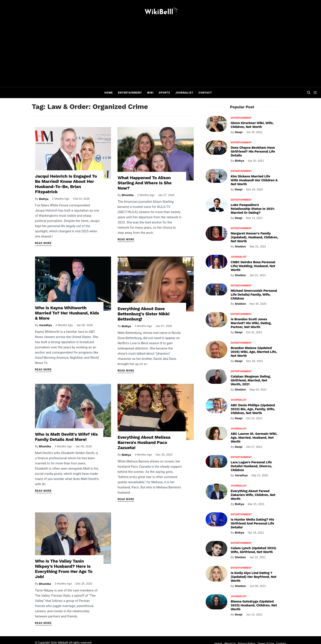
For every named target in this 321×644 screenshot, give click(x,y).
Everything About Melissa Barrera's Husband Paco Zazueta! (144, 442)
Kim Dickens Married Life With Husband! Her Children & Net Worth (254, 180)
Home (109, 93)
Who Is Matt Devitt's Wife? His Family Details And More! (66, 437)
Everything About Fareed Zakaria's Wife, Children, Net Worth (253, 495)
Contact (205, 93)
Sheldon (240, 246)
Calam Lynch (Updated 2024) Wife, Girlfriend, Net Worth (253, 550)
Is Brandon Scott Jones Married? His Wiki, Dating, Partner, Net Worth (251, 323)
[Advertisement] (165, 55)
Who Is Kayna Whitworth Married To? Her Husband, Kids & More (67, 313)
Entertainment (130, 93)
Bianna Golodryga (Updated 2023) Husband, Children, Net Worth (254, 605)
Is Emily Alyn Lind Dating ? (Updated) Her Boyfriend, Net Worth (254, 577)
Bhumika (128, 195)
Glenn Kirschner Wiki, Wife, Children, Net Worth (252, 125)
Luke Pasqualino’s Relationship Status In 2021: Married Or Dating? (253, 209)
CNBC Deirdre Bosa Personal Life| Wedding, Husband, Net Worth (253, 266)
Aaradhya (45, 325)
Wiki (150, 93)
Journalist (184, 93)
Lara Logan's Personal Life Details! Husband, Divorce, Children (251, 466)
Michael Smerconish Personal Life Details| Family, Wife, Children (254, 295)
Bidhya (44, 199)
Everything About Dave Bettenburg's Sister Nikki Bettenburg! (144, 314)
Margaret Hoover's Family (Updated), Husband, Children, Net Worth (254, 237)
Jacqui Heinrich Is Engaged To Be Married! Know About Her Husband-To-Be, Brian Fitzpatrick (66, 184)
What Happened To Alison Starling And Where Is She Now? (144, 183)
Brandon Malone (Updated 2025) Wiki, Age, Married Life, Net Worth (254, 352)
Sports (165, 93)
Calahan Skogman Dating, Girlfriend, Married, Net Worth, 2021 (251, 380)
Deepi (239, 132)
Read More (43, 243)
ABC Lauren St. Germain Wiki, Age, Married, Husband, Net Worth (254, 438)
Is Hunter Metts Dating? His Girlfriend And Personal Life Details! (252, 523)
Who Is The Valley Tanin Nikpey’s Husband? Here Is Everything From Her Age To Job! (64, 569)
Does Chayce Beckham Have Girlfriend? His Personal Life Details (253, 151)
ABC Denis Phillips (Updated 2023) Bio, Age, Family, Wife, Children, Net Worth (253, 409)
